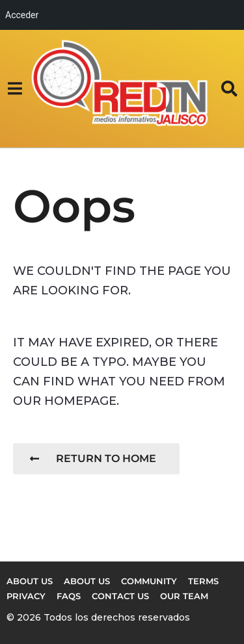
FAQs (69, 596)
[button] (15, 88)
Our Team (184, 596)
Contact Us (120, 596)
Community (149, 581)
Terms (203, 581)
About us (30, 581)
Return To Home (93, 458)
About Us (87, 581)
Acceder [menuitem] (22, 15)
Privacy (26, 596)
